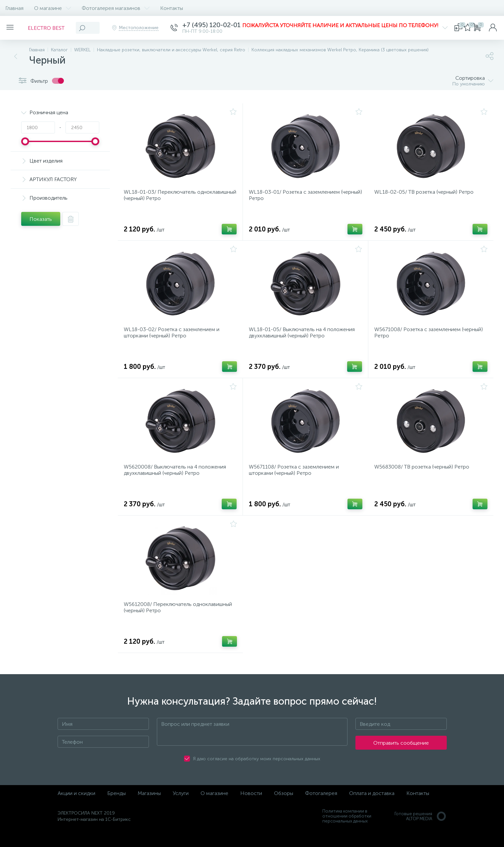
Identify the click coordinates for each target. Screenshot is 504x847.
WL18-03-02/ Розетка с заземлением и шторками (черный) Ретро (174, 339)
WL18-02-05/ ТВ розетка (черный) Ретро (426, 194)
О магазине (53, 8)
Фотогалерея (321, 809)
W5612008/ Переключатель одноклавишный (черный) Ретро (180, 622)
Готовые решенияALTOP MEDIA (421, 832)
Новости (251, 809)
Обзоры (284, 809)
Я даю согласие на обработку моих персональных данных (257, 775)
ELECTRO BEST (50, 28)
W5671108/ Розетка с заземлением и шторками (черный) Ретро (296, 480)
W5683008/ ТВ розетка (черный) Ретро (424, 477)
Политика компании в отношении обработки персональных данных (347, 832)
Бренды (116, 809)
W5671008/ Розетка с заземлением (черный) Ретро (431, 339)
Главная (14, 8)
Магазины (149, 809)
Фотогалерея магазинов (116, 8)
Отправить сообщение (401, 759)
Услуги (181, 809)
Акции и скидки (76, 809)
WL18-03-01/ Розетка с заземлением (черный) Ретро (296, 197)
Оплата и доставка (372, 809)
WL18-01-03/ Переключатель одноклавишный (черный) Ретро (164, 197)
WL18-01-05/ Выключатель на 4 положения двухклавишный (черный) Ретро (304, 339)
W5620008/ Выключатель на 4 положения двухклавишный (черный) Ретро (177, 480)
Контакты (172, 8)
